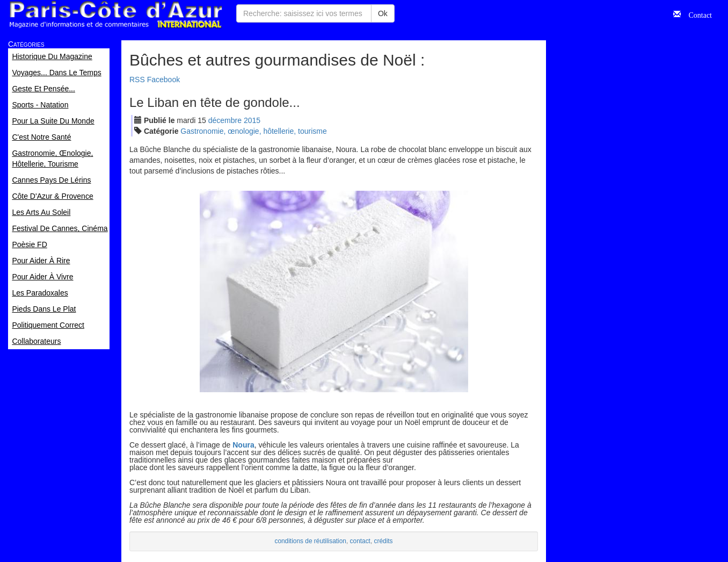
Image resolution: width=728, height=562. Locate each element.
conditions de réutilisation (310, 541)
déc (225, 120)
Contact (696, 14)
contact (360, 541)
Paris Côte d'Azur (115, 15)
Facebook (163, 80)
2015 (252, 120)
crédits (384, 541)
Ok (383, 13)
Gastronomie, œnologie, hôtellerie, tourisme (253, 131)
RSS (137, 80)
